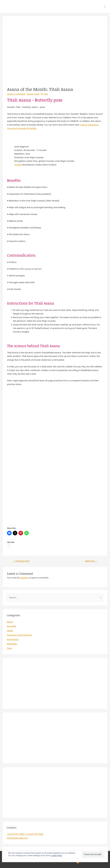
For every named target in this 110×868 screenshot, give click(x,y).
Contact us (69, 862)
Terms (58, 862)
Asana (30, 94)
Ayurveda (11, 626)
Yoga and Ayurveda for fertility (22, 128)
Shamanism (13, 640)
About (34, 862)
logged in (24, 578)
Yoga (37, 94)
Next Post (91, 561)
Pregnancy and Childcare (19, 635)
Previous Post (21, 561)
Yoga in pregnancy (89, 125)
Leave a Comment (16, 94)
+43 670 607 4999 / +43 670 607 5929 (25, 834)
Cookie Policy (57, 856)
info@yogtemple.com (17, 838)
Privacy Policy (46, 862)
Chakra (18, 165)
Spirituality (12, 644)
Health (10, 631)
